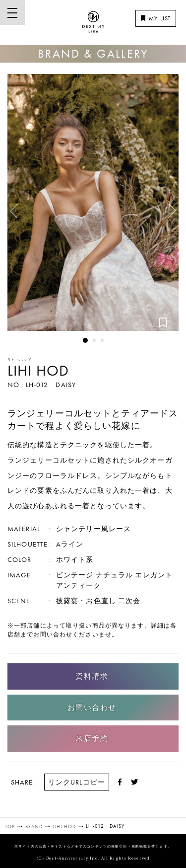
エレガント (154, 575)
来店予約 (92, 738)
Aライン (70, 544)
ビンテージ (75, 575)
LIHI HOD (38, 371)
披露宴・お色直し (86, 601)
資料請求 (92, 676)
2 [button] (94, 340)
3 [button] (102, 340)
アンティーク (79, 585)
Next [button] (166, 215)
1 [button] (85, 340)
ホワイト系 (75, 559)
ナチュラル (115, 575)
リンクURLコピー (77, 782)
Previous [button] (18, 207)
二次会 (129, 601)
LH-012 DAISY (51, 385)
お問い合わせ (92, 708)
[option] (93, 202)
